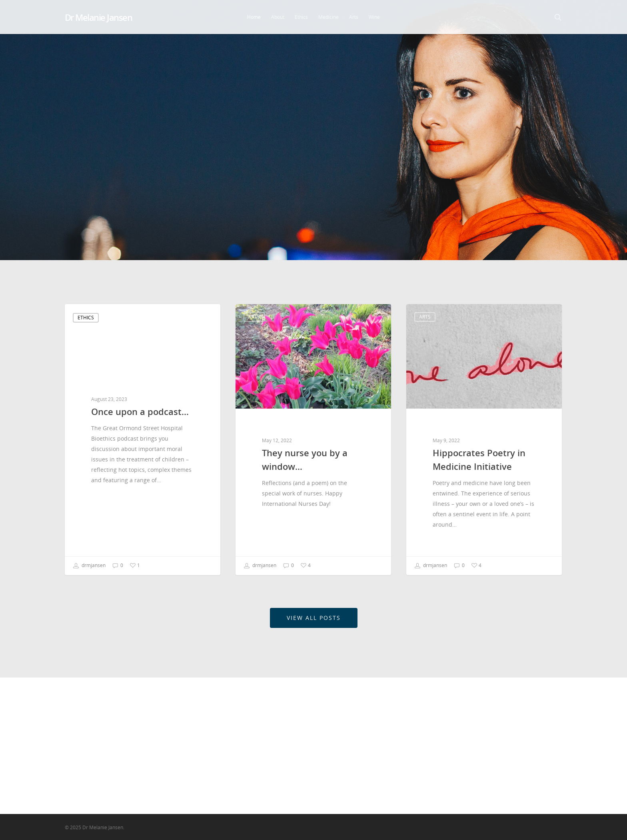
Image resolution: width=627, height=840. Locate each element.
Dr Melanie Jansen (99, 17)
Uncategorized (482, 766)
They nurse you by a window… (396, 727)
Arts (354, 17)
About (278, 17)
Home (254, 17)
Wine (374, 17)
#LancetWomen (377, 763)
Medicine (328, 17)
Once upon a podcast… (387, 715)
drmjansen (89, 566)
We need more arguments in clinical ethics (394, 780)
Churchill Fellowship (490, 727)
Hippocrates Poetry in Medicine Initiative (398, 745)
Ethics (301, 17)
